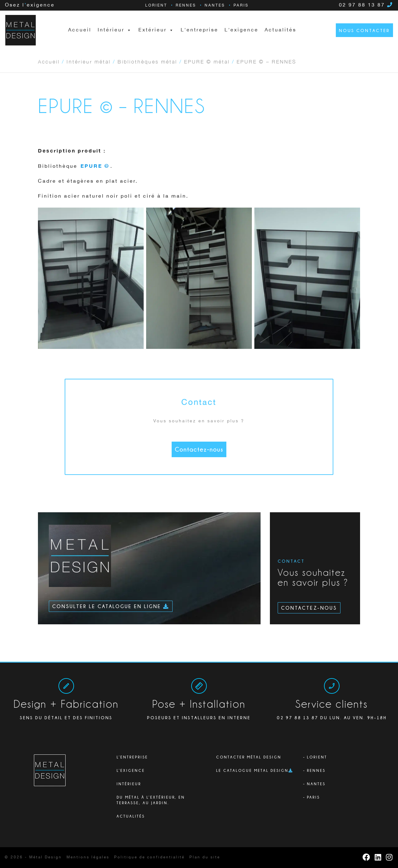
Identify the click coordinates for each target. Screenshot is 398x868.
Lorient (156, 5)
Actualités (280, 30)
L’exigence (131, 770)
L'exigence (241, 30)
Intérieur (129, 784)
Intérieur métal (89, 61)
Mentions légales (88, 857)
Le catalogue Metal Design (252, 770)
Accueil (80, 30)
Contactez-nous (199, 449)
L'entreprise (199, 30)
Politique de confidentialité (149, 857)
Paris (241, 5)
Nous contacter (364, 30)
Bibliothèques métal (147, 61)
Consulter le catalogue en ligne (111, 606)
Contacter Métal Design (249, 757)
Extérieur (156, 30)
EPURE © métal (207, 61)
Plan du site (205, 857)
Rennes (186, 5)
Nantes (215, 5)
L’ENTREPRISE (132, 757)
